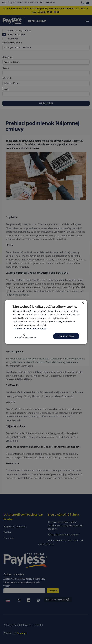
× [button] (83, 303)
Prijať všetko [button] (66, 336)
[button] (25, 336)
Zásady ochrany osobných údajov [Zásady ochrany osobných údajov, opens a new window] (30, 328)
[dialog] (46, 322)
